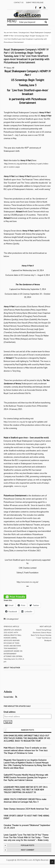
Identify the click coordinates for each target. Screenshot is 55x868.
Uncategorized (12, 619)
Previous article (11, 626)
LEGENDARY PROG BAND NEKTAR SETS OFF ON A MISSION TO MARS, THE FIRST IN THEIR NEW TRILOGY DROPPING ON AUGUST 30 (25, 790)
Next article (46, 626)
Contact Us (19, 2)
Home (15, 32)
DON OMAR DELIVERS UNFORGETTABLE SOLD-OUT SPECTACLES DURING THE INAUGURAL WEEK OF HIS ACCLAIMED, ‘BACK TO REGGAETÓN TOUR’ (27, 738)
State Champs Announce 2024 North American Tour (26, 809)
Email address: (10, 712)
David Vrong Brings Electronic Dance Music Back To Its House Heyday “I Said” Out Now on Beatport (41, 635)
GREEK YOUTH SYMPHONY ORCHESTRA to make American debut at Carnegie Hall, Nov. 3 (25, 801)
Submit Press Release (35, 2)
